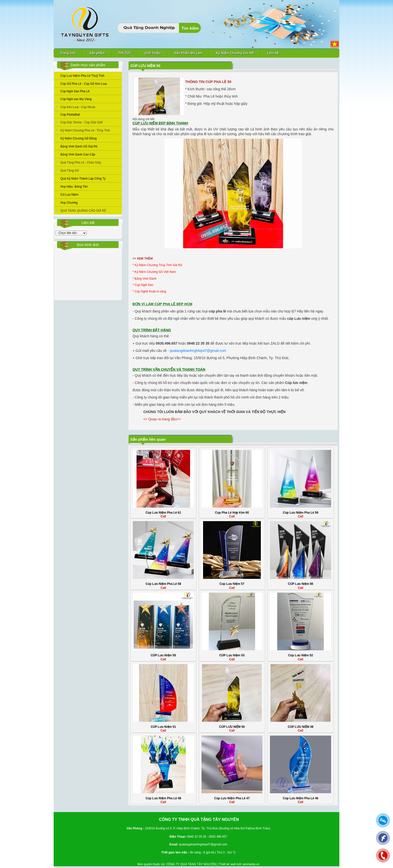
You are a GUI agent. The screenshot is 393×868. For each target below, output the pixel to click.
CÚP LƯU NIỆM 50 (232, 727)
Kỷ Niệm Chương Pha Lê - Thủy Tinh (85, 130)
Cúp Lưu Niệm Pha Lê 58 (163, 584)
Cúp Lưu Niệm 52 (301, 655)
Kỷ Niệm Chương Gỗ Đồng (79, 138)
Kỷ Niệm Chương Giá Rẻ (235, 53)
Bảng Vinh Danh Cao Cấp (78, 154)
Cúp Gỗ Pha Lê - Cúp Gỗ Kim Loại (84, 84)
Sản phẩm (97, 53)
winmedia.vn (251, 864)
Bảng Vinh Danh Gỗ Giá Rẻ (79, 146)
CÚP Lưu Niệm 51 (163, 727)
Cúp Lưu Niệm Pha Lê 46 (301, 798)
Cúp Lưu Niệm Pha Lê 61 (163, 513)
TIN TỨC (125, 53)
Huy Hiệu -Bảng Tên (74, 187)
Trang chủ (68, 53)
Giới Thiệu (153, 53)
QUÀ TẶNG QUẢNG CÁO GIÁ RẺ (83, 211)
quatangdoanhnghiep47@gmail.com (198, 351)
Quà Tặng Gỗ (70, 171)
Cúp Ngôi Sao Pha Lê (75, 91)
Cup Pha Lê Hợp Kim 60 (232, 513)
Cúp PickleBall (70, 115)
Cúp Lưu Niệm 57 (232, 584)
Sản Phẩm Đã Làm (188, 53)
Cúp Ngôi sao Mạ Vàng (76, 99)
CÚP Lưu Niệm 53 (232, 655)
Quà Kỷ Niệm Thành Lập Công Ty (83, 179)
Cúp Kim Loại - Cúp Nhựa (78, 107)
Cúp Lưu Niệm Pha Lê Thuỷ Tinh (82, 76)
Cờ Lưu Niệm (69, 195)
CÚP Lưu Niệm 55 (163, 655)
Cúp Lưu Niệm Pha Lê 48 (163, 798)
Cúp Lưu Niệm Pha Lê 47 (232, 798)
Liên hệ (273, 53)
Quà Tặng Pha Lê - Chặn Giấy (81, 163)
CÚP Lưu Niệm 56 (301, 584)
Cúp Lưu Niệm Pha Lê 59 (301, 513)
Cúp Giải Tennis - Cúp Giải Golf (81, 122)
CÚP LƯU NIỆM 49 (301, 727)
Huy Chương (69, 203)
